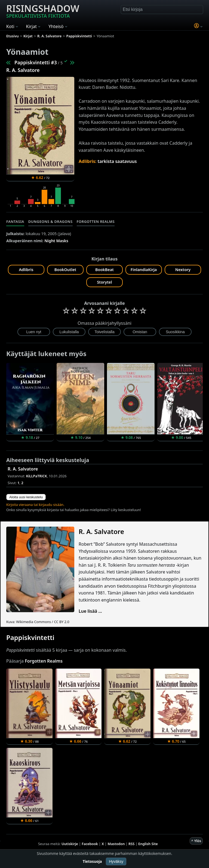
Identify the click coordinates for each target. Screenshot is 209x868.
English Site (148, 844)
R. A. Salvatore (23, 70)
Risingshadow (43, 11)
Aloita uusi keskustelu (26, 497)
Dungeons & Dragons (50, 221)
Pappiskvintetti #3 (36, 62)
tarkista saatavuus (117, 161)
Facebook (90, 844)
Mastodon (116, 844)
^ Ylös (196, 841)
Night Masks (56, 241)
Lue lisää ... (90, 611)
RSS (131, 844)
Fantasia (15, 221)
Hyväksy (116, 861)
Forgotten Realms (96, 221)
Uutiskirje (70, 844)
